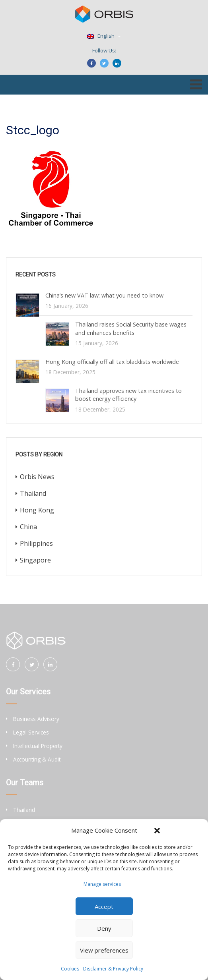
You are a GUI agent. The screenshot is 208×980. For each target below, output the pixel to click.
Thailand (33, 493)
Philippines (36, 543)
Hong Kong (37, 510)
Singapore (35, 560)
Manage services (102, 884)
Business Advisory (36, 719)
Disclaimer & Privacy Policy (113, 969)
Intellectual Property (38, 746)
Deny (104, 928)
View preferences (104, 950)
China (28, 527)
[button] (157, 831)
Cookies (70, 969)
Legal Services (31, 732)
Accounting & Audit (37, 759)
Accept (104, 907)
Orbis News (37, 477)
